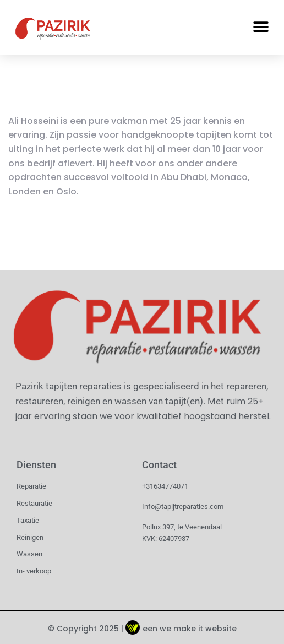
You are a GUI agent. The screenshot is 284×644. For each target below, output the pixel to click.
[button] (261, 27)
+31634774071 (165, 486)
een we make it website (181, 629)
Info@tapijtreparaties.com (183, 507)
